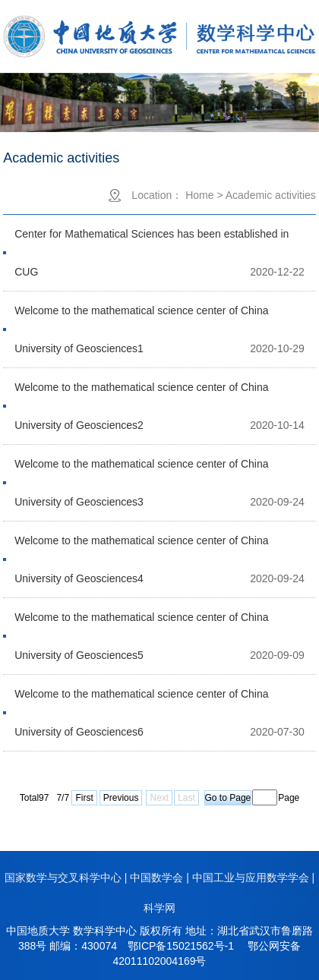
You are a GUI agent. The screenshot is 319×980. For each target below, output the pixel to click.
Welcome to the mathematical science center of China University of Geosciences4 (141, 547)
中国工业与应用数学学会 (251, 878)
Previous (121, 798)
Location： (157, 195)
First (84, 798)
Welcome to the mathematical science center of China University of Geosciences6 (141, 700)
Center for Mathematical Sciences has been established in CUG (152, 240)
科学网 (159, 908)
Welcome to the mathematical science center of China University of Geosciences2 (141, 394)
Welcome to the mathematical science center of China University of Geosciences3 (141, 470)
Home (199, 195)
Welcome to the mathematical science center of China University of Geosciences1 (141, 317)
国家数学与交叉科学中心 (63, 878)
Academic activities (271, 195)
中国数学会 (156, 878)
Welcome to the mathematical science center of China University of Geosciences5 (141, 624)
